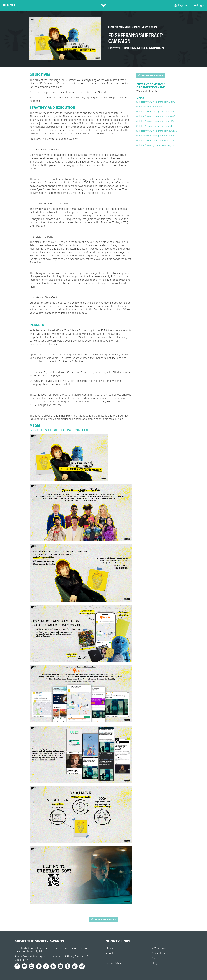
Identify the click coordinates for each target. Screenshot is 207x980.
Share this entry (151, 75)
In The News (159, 948)
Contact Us (158, 953)
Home (110, 948)
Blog (154, 963)
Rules (109, 958)
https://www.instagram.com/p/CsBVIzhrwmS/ (162, 121)
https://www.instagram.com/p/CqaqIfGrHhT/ (161, 131)
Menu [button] (9, 5)
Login (199, 5)
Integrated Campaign (144, 48)
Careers (156, 958)
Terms (110, 963)
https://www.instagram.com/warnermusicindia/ (162, 102)
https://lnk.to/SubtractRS (151, 107)
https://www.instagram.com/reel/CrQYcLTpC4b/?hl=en (166, 136)
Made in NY (21, 960)
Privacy (119, 963)
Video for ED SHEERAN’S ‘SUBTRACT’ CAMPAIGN (59, 430)
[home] (103, 5)
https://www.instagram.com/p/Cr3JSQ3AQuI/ (162, 126)
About (109, 953)
